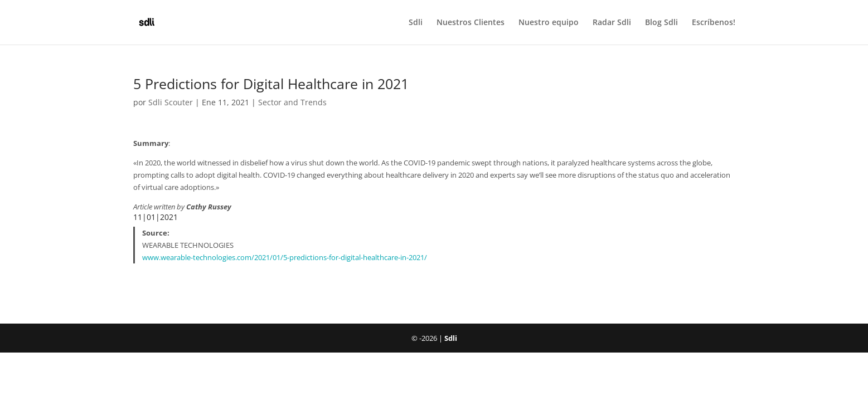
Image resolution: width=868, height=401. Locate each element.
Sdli (416, 23)
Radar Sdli (612, 23)
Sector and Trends (292, 102)
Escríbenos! (714, 23)
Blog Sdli (661, 23)
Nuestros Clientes (471, 23)
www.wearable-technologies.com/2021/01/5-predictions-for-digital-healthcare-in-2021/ (285, 257)
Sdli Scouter (171, 102)
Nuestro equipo (549, 23)
